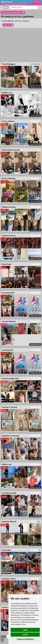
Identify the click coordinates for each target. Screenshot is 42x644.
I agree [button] (25, 630)
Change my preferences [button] (25, 639)
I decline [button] (25, 635)
